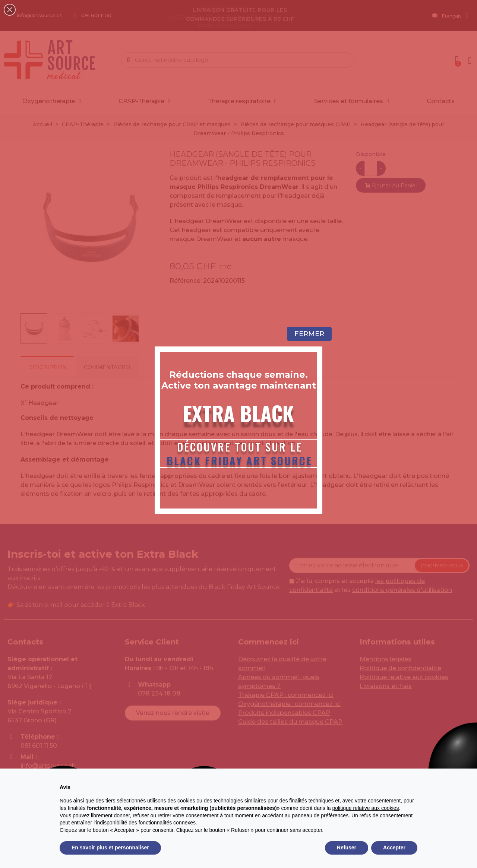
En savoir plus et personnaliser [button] (110, 848)
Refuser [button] (347, 848)
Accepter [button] (394, 848)
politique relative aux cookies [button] (365, 808)
